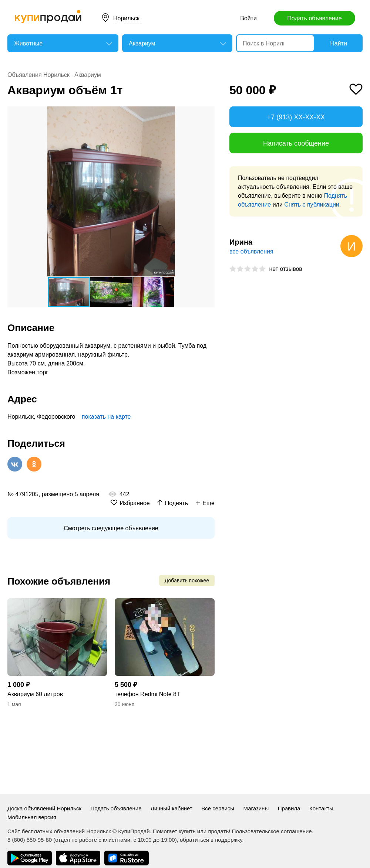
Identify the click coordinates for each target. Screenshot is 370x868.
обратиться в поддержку (211, 840)
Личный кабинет (171, 808)
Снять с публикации (312, 205)
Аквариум (88, 75)
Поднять (177, 503)
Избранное (135, 503)
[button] (208, 113)
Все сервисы (218, 808)
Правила (289, 808)
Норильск (126, 18)
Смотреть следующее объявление (111, 528)
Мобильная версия (32, 817)
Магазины (256, 808)
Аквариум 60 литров (35, 694)
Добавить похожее (187, 581)
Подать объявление (314, 18)
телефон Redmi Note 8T (147, 694)
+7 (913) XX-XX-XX (296, 117)
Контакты (321, 808)
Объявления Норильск (38, 75)
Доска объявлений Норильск (44, 808)
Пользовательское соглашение (272, 831)
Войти (248, 18)
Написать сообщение (296, 143)
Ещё (208, 503)
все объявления (251, 251)
